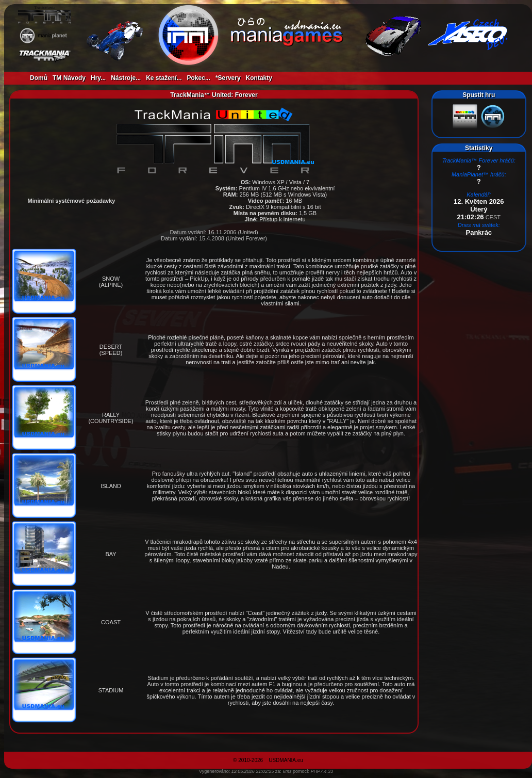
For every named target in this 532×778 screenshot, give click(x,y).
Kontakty (259, 78)
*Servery (228, 78)
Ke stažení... (164, 78)
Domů (39, 78)
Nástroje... (126, 78)
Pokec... (199, 78)
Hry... (98, 78)
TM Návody (69, 78)
